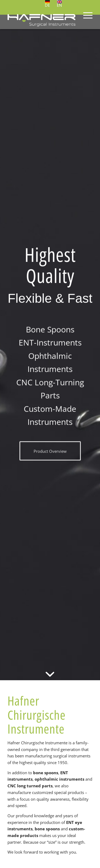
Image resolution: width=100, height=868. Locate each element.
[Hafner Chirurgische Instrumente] (41, 18)
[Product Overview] (50, 453)
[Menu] (85, 18)
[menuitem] (85, 18)
